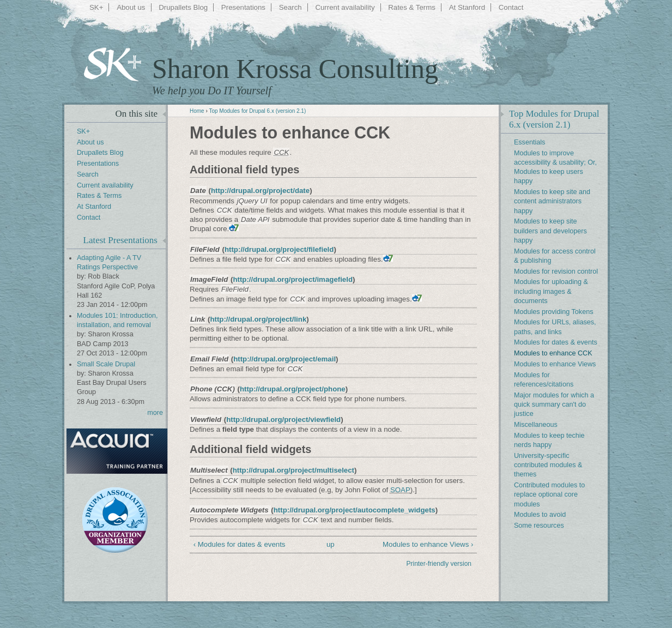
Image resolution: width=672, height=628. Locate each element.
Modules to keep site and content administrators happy (552, 201)
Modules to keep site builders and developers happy (550, 231)
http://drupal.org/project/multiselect (293, 470)
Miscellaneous (536, 425)
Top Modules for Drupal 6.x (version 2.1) (257, 111)
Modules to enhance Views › (428, 544)
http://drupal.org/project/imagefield (293, 279)
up (331, 544)
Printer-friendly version (439, 564)
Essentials (529, 142)
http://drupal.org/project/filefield (279, 249)
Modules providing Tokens (554, 312)
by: (82, 276)
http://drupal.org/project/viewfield (283, 419)
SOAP (400, 490)
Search (290, 7)
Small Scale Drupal (106, 364)
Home (197, 111)
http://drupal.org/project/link (258, 319)
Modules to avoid (540, 515)
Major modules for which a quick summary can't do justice (554, 405)
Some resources (539, 526)
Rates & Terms (412, 7)
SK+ (96, 7)
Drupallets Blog (183, 7)
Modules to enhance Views (555, 364)
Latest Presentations (120, 240)
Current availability (345, 7)
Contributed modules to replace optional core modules (549, 495)
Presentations (243, 7)
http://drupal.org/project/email (284, 359)
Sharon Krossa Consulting (295, 69)
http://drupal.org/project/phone (293, 389)
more (155, 413)
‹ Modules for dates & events (240, 544)
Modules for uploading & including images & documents (551, 291)
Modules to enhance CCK (553, 353)
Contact (511, 7)
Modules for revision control (556, 271)
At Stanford (467, 7)
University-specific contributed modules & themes (548, 465)
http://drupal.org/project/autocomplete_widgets (355, 510)
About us (131, 7)
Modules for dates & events (556, 342)
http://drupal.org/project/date (260, 191)
